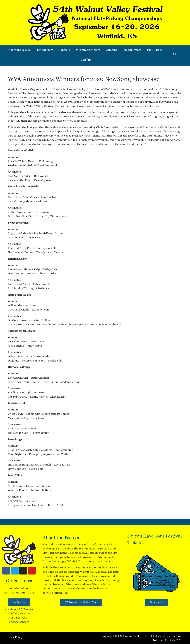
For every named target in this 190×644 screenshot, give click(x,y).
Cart (86, 60)
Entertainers (45, 50)
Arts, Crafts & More (88, 50)
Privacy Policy (14, 637)
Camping (112, 50)
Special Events (132, 50)
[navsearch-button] (175, 55)
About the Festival (20, 50)
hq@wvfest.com (19, 622)
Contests (64, 50)
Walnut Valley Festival (138, 636)
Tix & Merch (155, 50)
